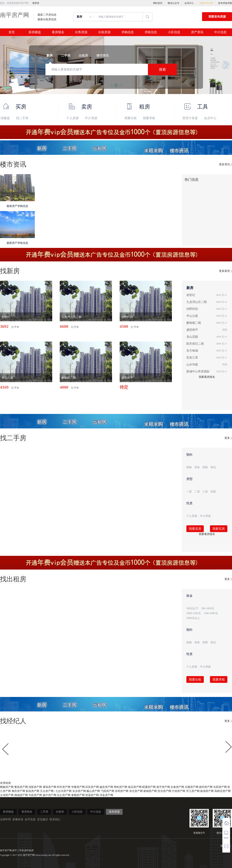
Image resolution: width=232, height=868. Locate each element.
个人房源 (72, 118)
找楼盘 (5, 118)
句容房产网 (35, 795)
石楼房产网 (192, 787)
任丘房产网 (64, 795)
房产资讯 (197, 32)
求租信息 (151, 32)
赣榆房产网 (7, 787)
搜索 (162, 70)
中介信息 (220, 32)
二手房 (44, 812)
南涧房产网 (207, 791)
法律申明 (5, 819)
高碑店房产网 (223, 791)
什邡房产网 (178, 791)
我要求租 (149, 118)
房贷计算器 (190, 118)
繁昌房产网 (21, 787)
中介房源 (91, 118)
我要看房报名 (207, 377)
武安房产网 (92, 787)
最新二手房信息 (47, 15)
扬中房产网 (49, 795)
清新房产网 (35, 787)
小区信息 (174, 32)
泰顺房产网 (78, 795)
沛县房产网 (106, 795)
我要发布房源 (217, 17)
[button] (6, 65)
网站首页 (158, 3)
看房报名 (58, 32)
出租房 (60, 812)
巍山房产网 (93, 791)
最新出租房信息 (47, 19)
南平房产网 (14, 15)
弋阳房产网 (107, 791)
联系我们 (55, 819)
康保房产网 (49, 787)
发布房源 (114, 812)
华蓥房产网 (78, 787)
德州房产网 (206, 787)
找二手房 (22, 118)
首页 (12, 32)
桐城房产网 (21, 795)
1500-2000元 (211, 613)
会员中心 (189, 3)
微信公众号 (173, 3)
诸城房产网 (150, 791)
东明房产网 (122, 791)
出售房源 (81, 32)
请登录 (36, 3)
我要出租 (130, 118)
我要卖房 (195, 529)
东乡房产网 (79, 791)
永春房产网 (177, 787)
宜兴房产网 (164, 791)
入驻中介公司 (206, 3)
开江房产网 (193, 791)
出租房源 (104, 32)
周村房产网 (120, 787)
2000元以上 (193, 618)
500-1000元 (208, 608)
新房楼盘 (35, 32)
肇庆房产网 (18, 791)
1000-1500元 (194, 613)
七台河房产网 (63, 791)
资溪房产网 (92, 795)
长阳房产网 (220, 787)
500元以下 (192, 608)
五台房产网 (47, 791)
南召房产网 (135, 787)
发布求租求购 (225, 3)
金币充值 (30, 819)
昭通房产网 (149, 787)
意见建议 (43, 819)
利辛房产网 (64, 787)
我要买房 (219, 529)
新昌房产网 (32, 791)
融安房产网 (106, 787)
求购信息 (128, 32)
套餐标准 (18, 819)
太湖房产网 (7, 795)
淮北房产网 (136, 791)
